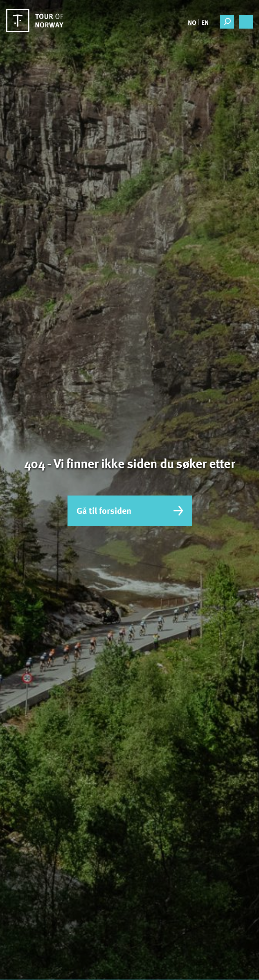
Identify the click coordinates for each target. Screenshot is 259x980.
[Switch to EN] (204, 22)
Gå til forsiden (130, 510)
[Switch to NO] (192, 22)
